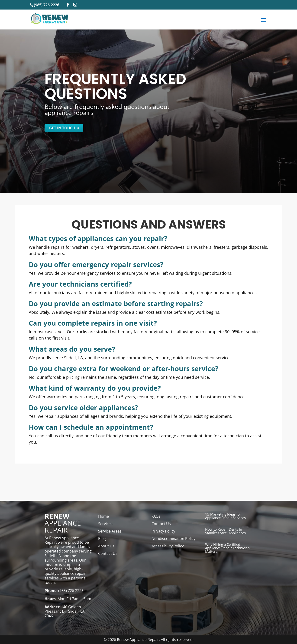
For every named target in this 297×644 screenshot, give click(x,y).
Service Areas (110, 531)
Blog (102, 539)
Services (105, 524)
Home (103, 516)
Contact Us (108, 553)
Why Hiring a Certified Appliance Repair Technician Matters (227, 548)
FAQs (156, 516)
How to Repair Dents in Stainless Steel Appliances (225, 531)
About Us (106, 546)
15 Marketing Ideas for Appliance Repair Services (225, 516)
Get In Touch (62, 128)
